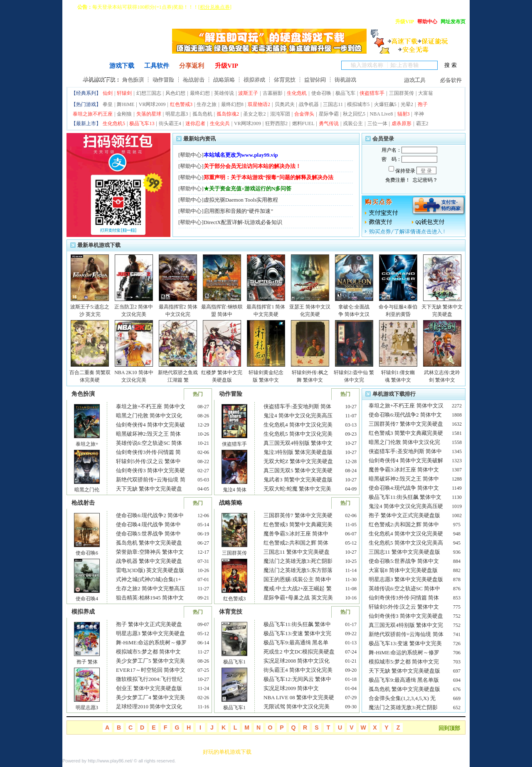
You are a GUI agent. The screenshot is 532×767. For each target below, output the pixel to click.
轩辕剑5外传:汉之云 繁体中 (148, 461)
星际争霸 (329, 114)
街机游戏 (345, 79)
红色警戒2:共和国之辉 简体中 (404, 524)
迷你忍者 (195, 123)
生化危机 (297, 93)
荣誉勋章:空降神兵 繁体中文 (150, 552)
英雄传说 (224, 93)
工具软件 (157, 66)
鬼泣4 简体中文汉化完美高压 (298, 416)
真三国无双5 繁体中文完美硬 (298, 470)
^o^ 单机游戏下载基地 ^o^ (104, 51)
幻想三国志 (149, 93)
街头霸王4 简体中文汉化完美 (298, 670)
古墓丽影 (273, 93)
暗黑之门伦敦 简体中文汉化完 (404, 442)
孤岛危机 (202, 114)
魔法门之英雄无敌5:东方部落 (298, 570)
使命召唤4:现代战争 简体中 (148, 524)
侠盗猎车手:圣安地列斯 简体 (297, 406)
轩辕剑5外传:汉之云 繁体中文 (404, 607)
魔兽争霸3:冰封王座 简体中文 (404, 470)
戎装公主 (353, 123)
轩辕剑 (124, 93)
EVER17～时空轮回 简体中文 (151, 670)
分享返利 (192, 66)
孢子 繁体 (87, 662)
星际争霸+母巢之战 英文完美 (298, 598)
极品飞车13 (142, 123)
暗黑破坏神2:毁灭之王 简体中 (404, 479)
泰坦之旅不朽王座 (93, 114)
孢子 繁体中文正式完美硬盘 (149, 624)
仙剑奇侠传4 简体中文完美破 (150, 425)
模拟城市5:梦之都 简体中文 (148, 652)
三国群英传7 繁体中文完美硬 (298, 515)
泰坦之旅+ (87, 444)
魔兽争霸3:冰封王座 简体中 (296, 534)
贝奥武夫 (285, 104)
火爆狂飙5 (385, 104)
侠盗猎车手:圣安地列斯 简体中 (405, 451)
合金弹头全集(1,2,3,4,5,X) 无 (402, 698)
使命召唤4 (87, 599)
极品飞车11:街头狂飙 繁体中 (297, 624)
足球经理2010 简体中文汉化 (149, 707)
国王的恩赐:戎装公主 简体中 (297, 579)
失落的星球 (149, 114)
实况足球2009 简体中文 (291, 688)
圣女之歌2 (254, 114)
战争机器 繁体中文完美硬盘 (149, 561)
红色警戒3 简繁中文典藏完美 (298, 524)
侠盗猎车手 (372, 93)
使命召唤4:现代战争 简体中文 (404, 488)
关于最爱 (73, 752)
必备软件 (451, 80)
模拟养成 (254, 79)
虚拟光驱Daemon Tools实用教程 (241, 200)
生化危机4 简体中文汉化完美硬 (406, 534)
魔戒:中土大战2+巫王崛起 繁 (298, 588)
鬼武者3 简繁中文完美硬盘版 (298, 480)
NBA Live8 (381, 114)
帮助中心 (191, 155)
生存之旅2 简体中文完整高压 (150, 588)
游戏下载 (122, 66)
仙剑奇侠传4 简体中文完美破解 (406, 460)
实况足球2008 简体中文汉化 (297, 661)
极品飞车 (345, 93)
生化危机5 (114, 123)
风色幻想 (175, 93)
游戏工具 (414, 80)
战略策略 (224, 79)
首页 (87, 66)
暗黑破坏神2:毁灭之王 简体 (148, 434)
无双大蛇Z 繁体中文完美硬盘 (298, 461)
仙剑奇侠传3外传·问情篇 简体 (404, 598)
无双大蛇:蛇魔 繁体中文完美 (297, 489)
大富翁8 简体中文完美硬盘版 (404, 570)
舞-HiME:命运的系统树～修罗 (151, 642)
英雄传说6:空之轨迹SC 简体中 (404, 588)
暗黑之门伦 (87, 490)
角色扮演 (133, 79)
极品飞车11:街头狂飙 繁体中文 (405, 497)
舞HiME (126, 104)
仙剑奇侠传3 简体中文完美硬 (150, 470)
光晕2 (407, 104)
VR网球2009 (152, 104)
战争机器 (309, 104)
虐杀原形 (401, 123)
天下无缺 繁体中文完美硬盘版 (404, 671)
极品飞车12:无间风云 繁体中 (297, 679)
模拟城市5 (358, 104)
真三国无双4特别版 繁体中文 (298, 443)
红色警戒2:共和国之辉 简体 (296, 543)
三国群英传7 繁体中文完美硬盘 (406, 424)
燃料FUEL (303, 123)
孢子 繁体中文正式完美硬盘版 (404, 515)
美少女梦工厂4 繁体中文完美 (150, 697)
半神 (419, 114)
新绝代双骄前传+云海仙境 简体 (406, 634)
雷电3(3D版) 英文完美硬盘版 (150, 570)
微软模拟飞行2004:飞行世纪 (149, 679)
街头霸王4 (170, 123)
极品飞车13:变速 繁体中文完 (297, 633)
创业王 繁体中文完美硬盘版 (149, 688)
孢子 (423, 104)
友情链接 (129, 752)
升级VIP (227, 66)
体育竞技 (284, 79)
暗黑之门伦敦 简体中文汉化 (149, 416)
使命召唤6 (87, 553)
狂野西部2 (276, 123)
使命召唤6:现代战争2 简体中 (150, 515)
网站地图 (157, 752)
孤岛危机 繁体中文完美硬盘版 (404, 689)
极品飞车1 (234, 662)
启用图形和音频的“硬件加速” (239, 211)
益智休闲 (315, 79)
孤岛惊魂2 (228, 114)
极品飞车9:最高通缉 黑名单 (296, 642)
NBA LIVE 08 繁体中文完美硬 (299, 697)
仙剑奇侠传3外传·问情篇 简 (148, 452)
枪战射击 (193, 79)
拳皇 (108, 104)
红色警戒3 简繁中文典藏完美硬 (406, 433)
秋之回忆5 (354, 114)
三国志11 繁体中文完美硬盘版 (404, 552)
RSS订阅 (185, 752)
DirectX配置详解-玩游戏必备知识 (243, 222)
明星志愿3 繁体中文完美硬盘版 (406, 579)
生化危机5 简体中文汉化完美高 (406, 543)
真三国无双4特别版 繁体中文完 (406, 625)
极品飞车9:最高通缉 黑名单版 (404, 680)
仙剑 (108, 93)
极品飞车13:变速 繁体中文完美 (405, 643)
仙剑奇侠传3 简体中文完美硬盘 (406, 616)
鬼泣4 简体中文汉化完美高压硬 (406, 506)
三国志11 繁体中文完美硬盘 (297, 552)
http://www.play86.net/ (110, 761)
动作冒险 (163, 79)
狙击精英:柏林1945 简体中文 (150, 598)
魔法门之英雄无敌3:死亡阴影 (298, 561)
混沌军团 (280, 114)
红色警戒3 (181, 104)
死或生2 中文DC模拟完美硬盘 (299, 652)
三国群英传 (401, 93)
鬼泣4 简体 (235, 490)
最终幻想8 (232, 104)
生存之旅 (207, 104)
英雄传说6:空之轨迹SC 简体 (149, 443)
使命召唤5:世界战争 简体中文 (404, 561)
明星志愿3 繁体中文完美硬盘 (150, 633)
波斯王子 (248, 93)
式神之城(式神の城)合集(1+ (149, 579)
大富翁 (426, 93)
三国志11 (333, 104)
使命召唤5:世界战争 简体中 (148, 534)
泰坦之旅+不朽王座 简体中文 (151, 406)
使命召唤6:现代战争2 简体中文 (405, 415)
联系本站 (101, 752)
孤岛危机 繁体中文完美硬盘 (149, 543)
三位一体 (377, 123)
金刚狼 (124, 114)
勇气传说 (329, 123)
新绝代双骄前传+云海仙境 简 (151, 480)
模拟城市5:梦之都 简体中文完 (404, 662)
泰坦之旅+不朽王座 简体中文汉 (406, 406)
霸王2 (422, 123)
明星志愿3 (177, 114)
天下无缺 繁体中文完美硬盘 (149, 489)
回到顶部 (449, 728)
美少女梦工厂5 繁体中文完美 (150, 661)
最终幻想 (200, 93)
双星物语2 (259, 104)
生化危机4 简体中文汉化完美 (298, 425)
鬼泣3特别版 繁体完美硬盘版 (298, 452)
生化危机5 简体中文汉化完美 (298, 434)
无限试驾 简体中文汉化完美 (297, 707)
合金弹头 (304, 114)
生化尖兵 (220, 123)
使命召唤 (321, 93)
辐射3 (404, 114)
